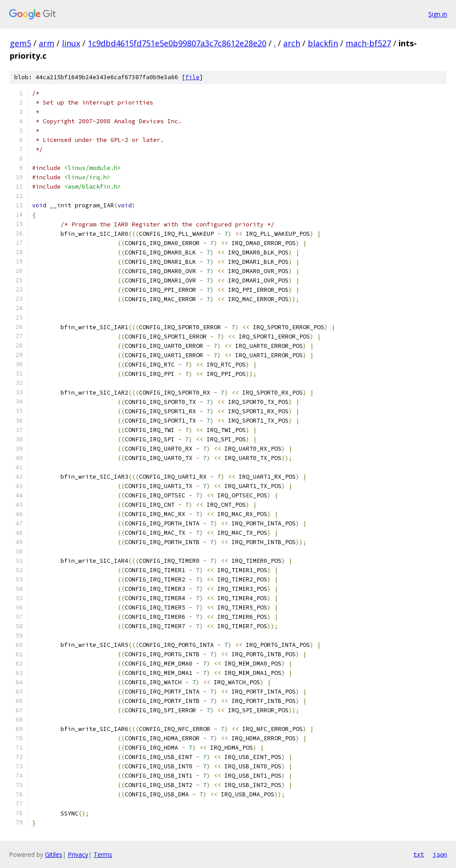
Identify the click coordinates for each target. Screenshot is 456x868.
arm (47, 43)
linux (71, 43)
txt (419, 854)
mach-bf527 (368, 43)
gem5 (20, 43)
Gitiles (54, 854)
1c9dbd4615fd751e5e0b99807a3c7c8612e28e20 (177, 43)
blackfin (323, 43)
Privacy (78, 854)
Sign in (438, 14)
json (440, 854)
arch (292, 43)
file (192, 77)
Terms (103, 854)
